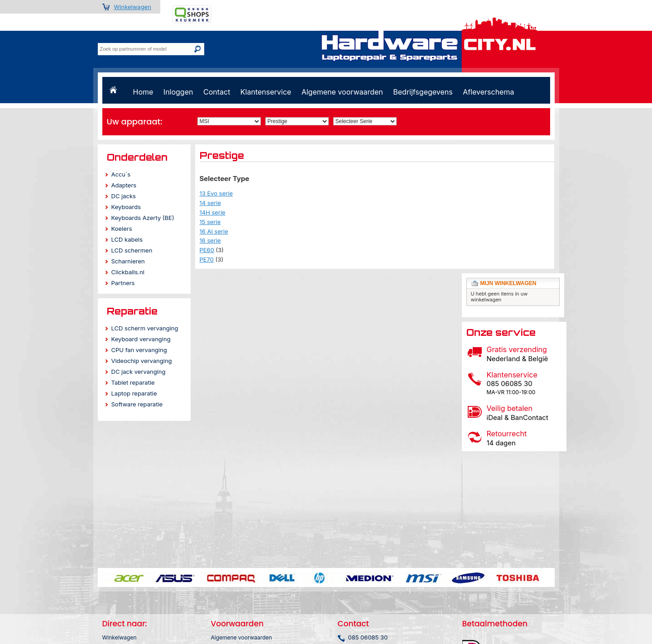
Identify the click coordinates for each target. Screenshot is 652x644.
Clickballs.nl (128, 272)
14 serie (211, 203)
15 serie (210, 222)
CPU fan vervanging (139, 350)
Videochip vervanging (142, 361)
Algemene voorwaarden (342, 92)
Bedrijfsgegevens (423, 92)
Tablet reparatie (133, 382)
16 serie (210, 240)
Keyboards (126, 207)
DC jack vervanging (139, 372)
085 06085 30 (368, 637)
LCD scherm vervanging (145, 328)
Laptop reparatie (134, 393)
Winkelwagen (133, 7)
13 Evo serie (216, 193)
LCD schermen (132, 250)
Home (143, 92)
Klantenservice (266, 92)
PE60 (207, 250)
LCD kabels (127, 239)
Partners (123, 283)
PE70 (207, 259)
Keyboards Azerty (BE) (143, 218)
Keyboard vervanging (141, 339)
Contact (217, 92)
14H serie (213, 212)
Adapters (124, 185)
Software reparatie (137, 404)
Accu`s (121, 174)
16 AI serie (214, 231)
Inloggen (178, 92)
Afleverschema (488, 92)
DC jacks (124, 196)
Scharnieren (128, 261)
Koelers (122, 229)
